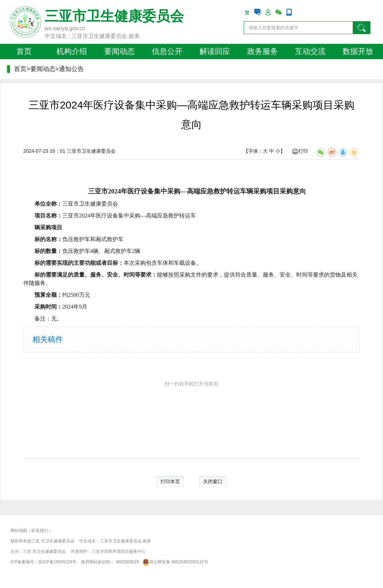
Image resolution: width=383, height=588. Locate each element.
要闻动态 (119, 51)
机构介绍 (72, 51)
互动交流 (310, 51)
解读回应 (215, 51)
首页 (24, 51)
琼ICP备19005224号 (57, 562)
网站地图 (19, 531)
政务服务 (263, 51)
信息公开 (167, 51)
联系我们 (40, 531)
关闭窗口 (213, 482)
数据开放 (358, 51)
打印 (300, 151)
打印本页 (170, 482)
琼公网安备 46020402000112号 (174, 562)
